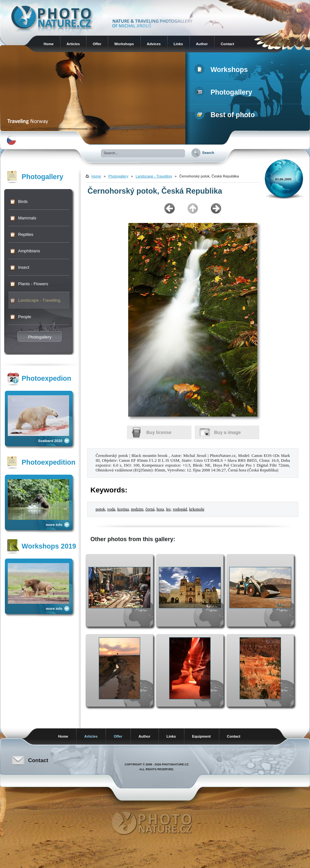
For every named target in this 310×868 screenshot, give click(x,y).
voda (111, 509)
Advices (154, 44)
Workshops (124, 44)
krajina (123, 509)
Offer (97, 44)
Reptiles (26, 234)
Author (202, 44)
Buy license (159, 432)
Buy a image (227, 432)
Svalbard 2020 (50, 441)
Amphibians (29, 251)
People (25, 317)
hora (160, 509)
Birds (23, 202)
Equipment (201, 736)
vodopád (180, 509)
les (168, 509)
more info (54, 525)
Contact (227, 44)
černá (150, 509)
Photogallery (225, 92)
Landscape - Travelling (39, 300)
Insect (24, 267)
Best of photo (226, 115)
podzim (137, 509)
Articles (73, 44)
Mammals (27, 218)
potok (100, 509)
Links (178, 44)
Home (49, 44)
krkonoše (197, 509)
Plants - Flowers (33, 284)
